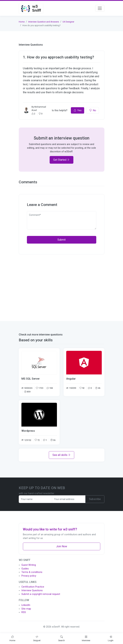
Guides (25, 569)
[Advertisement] (62, 286)
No (93, 110)
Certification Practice (33, 587)
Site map (26, 609)
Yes (78, 110)
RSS (24, 612)
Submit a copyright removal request (41, 594)
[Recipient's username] (36, 499)
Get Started (62, 160)
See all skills (62, 455)
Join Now (62, 546)
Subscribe (95, 499)
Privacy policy (29, 576)
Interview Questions (32, 590)
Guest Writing (29, 565)
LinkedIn (26, 605)
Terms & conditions (32, 572)
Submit (62, 240)
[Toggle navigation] (100, 8)
